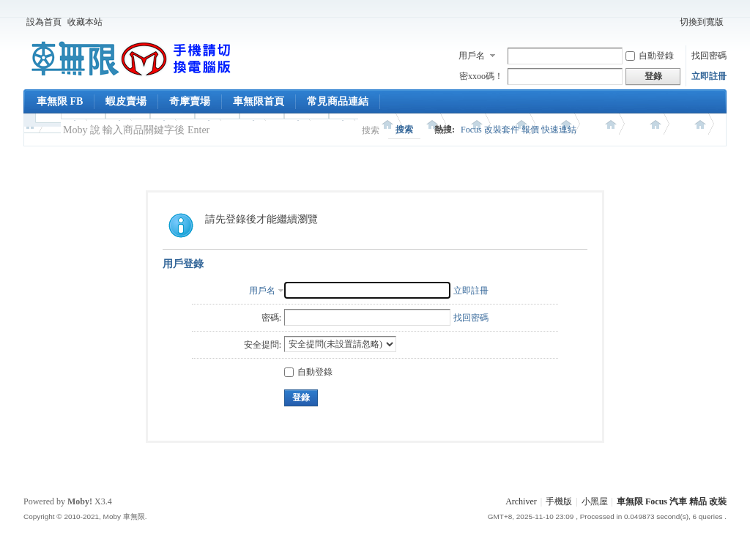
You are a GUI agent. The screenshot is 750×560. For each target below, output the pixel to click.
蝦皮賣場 (126, 101)
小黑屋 (595, 501)
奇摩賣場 (190, 101)
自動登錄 (650, 56)
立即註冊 (709, 76)
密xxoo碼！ (481, 76)
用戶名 (472, 56)
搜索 (371, 130)
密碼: (271, 318)
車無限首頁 (259, 101)
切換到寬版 (702, 22)
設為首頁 (44, 22)
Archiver (521, 501)
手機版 (559, 501)
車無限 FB (60, 101)
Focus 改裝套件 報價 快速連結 (519, 130)
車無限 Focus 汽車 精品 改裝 (672, 501)
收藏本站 (85, 22)
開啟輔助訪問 (670, 22)
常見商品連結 (338, 101)
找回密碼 (709, 56)
